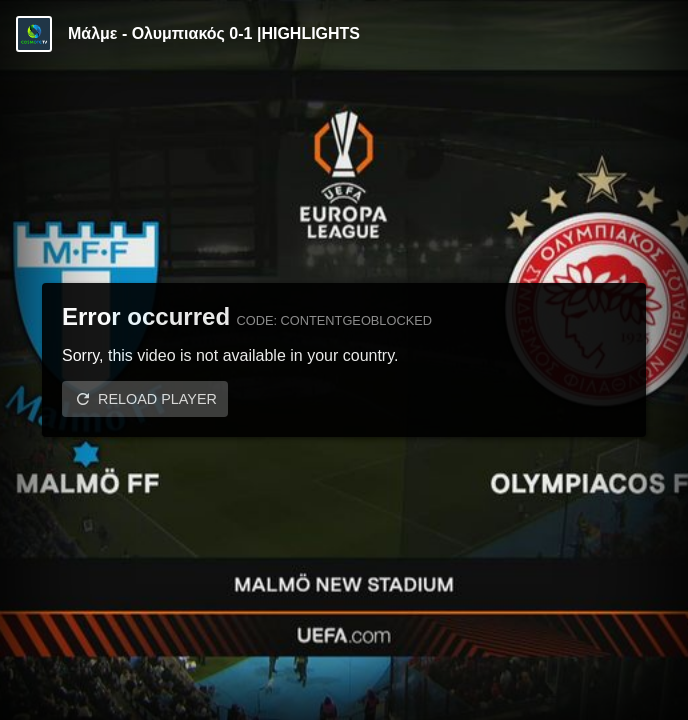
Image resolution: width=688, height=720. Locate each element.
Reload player (157, 399)
